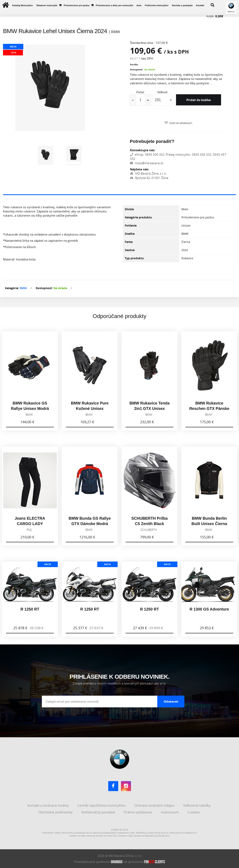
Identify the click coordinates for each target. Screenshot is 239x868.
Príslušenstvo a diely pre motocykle (115, 5)
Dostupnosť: (137, 69)
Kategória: (12, 288)
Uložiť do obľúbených (181, 123)
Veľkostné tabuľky (197, 805)
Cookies (194, 812)
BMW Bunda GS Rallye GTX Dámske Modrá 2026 (90, 527)
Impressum (170, 812)
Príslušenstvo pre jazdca (77, 5)
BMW (23, 288)
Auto (139, 5)
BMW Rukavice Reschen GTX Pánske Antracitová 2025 (209, 412)
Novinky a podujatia (182, 5)
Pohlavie (131, 225)
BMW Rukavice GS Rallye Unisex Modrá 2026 (30, 412)
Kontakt (200, 5)
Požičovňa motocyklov (157, 5)
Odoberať (171, 701)
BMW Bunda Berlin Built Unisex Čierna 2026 (209, 527)
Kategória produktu (138, 217)
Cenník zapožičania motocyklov (102, 805)
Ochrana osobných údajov (155, 805)
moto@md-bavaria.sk (147, 163)
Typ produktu (134, 258)
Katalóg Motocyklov (23, 5)
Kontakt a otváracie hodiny (48, 805)
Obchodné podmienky (56, 812)
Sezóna (130, 250)
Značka (130, 234)
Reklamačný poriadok (99, 812)
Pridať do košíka (199, 100)
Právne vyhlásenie (138, 812)
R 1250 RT (30, 612)
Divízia (129, 209)
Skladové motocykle (47, 5)
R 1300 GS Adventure (209, 612)
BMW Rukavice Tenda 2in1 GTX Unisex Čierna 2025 (149, 412)
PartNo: (134, 64)
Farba (129, 242)
